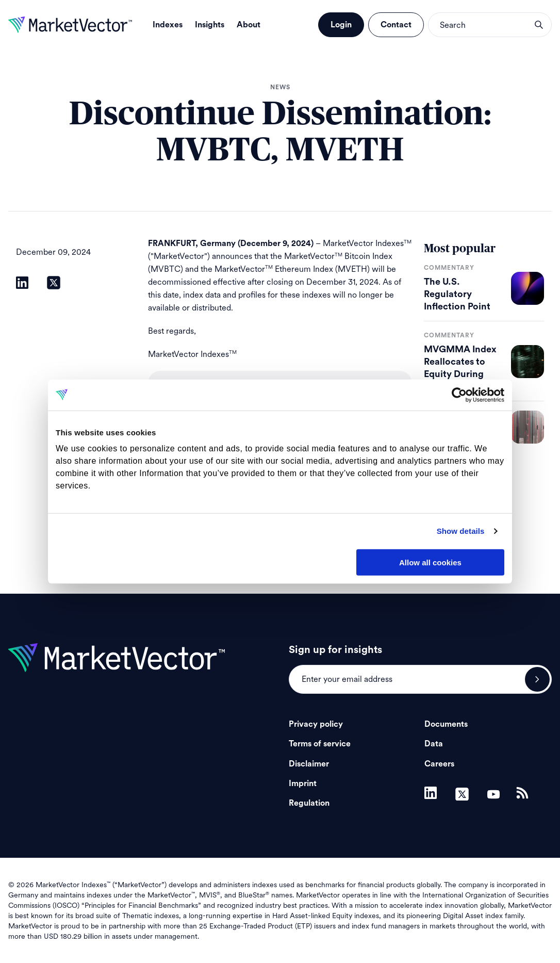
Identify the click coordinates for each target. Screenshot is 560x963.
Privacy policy (316, 724)
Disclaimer (309, 764)
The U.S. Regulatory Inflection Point (457, 294)
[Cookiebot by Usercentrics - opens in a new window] (459, 395)
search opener (539, 25)
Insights (210, 25)
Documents (446, 724)
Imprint (303, 784)
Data (434, 744)
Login (341, 25)
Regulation (309, 803)
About (249, 25)
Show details (461, 531)
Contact (396, 25)
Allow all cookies (430, 562)
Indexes (168, 25)
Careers (439, 764)
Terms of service (320, 744)
